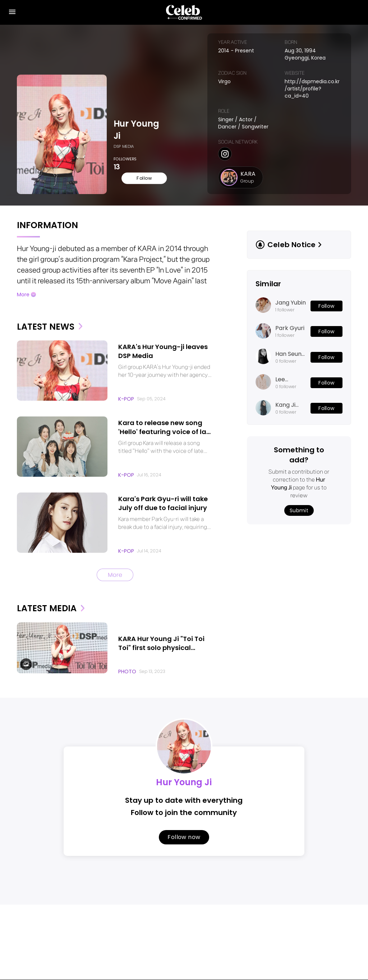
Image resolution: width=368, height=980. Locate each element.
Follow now (184, 829)
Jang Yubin (291, 296)
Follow (135, 170)
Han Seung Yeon (290, 347)
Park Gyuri (290, 321)
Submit (299, 503)
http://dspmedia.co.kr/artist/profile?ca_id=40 (310, 85)
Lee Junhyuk (287, 372)
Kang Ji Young (285, 398)
